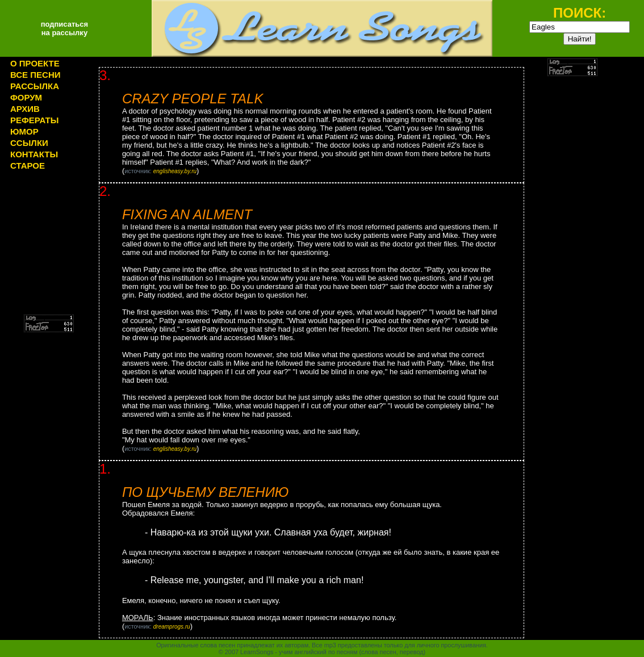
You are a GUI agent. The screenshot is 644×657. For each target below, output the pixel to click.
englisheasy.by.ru (175, 171)
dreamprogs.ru (172, 627)
